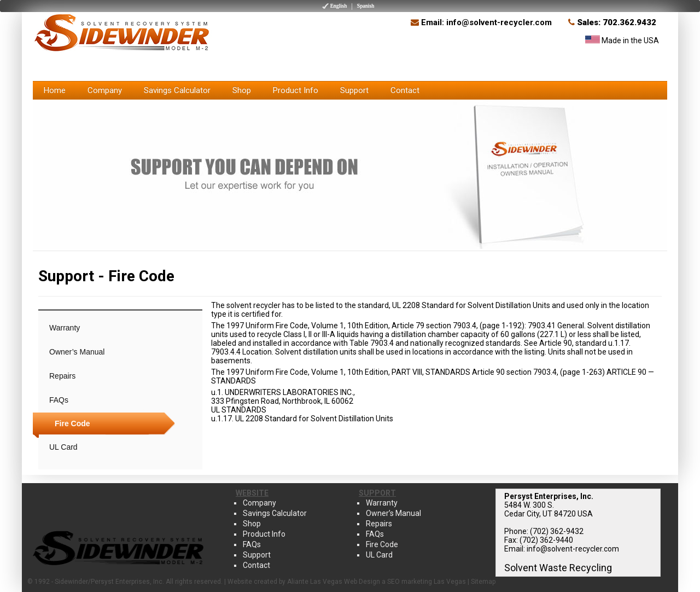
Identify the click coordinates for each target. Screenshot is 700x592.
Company (105, 90)
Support (354, 90)
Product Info (296, 90)
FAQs (59, 400)
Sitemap (483, 582)
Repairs (62, 376)
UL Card (63, 447)
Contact (405, 90)
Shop (242, 90)
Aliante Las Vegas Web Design (334, 582)
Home (55, 90)
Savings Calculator (177, 90)
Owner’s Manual (77, 352)
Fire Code (72, 423)
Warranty (65, 328)
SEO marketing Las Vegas (427, 582)
